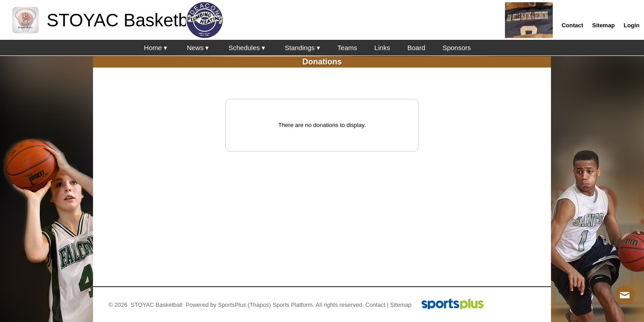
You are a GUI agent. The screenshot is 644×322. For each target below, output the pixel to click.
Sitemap (401, 305)
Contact (375, 305)
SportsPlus (232, 305)
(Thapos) (259, 305)
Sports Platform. (293, 305)
